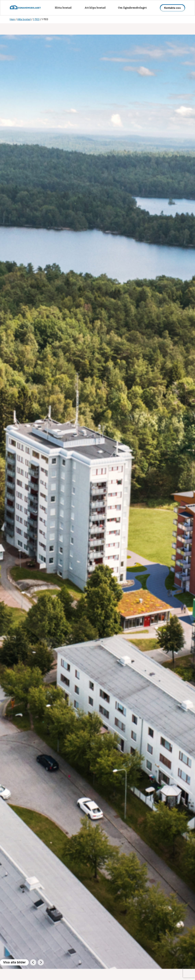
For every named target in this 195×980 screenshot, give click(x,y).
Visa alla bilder (14, 962)
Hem (12, 19)
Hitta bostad (63, 8)
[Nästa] (41, 962)
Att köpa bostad (95, 8)
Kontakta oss (172, 8)
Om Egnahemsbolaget (132, 8)
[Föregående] (33, 962)
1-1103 (36, 19)
